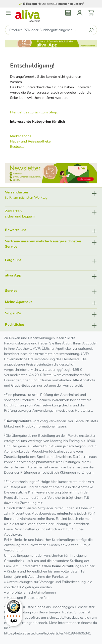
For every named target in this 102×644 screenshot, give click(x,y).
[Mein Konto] (80, 13)
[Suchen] (91, 30)
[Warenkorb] (91, 13)
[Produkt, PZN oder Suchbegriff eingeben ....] (45, 30)
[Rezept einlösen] (68, 13)
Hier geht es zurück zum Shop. (34, 112)
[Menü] (8, 13)
